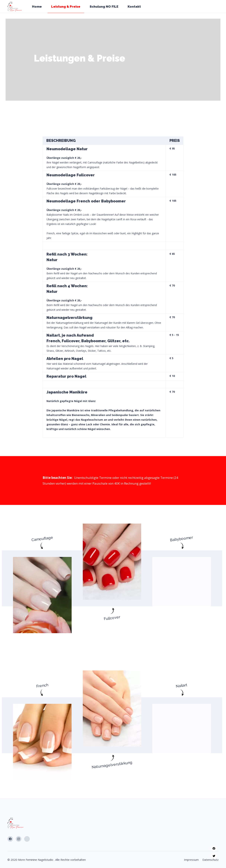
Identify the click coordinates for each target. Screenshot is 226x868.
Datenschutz (210, 860)
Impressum (191, 860)
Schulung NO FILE (104, 7)
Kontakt (134, 7)
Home (37, 7)
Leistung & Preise (66, 7)
